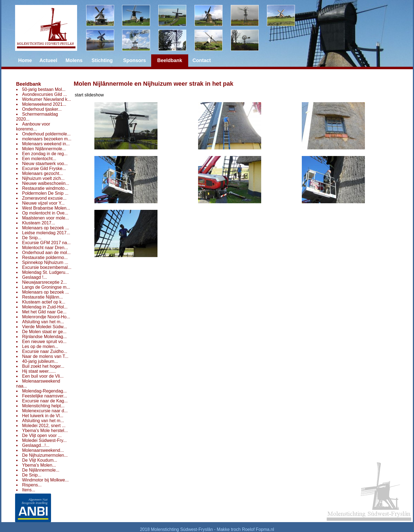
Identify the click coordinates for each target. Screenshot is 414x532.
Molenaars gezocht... (43, 173)
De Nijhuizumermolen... (45, 455)
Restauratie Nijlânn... (43, 297)
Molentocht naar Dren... (45, 248)
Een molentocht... (39, 159)
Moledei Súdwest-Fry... (44, 440)
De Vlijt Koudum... (40, 460)
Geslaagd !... (35, 277)
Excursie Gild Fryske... (44, 168)
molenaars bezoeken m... (47, 139)
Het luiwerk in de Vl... (43, 416)
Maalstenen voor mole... (46, 218)
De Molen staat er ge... (44, 332)
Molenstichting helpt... (43, 406)
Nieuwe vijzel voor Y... (43, 203)
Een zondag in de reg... (45, 154)
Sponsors (135, 60)
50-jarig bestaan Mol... (44, 89)
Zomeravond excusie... (44, 198)
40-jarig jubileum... (40, 361)
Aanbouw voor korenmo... (33, 126)
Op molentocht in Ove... (45, 213)
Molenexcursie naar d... (45, 411)
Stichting (102, 60)
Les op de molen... (40, 346)
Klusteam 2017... (39, 223)
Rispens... (32, 485)
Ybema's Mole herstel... (45, 431)
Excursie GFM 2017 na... (47, 243)
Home (25, 60)
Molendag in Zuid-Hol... (45, 307)
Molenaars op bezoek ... (46, 228)
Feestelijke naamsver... (45, 396)
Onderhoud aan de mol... (47, 253)
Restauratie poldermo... (45, 257)
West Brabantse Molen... (46, 208)
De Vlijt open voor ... (42, 435)
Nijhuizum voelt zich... (43, 178)
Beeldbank (29, 84)
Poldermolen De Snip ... (45, 193)
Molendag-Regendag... (45, 391)
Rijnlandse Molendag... (45, 337)
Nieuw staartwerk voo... (45, 164)
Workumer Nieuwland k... (47, 99)
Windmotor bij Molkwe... (46, 480)
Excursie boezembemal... (47, 267)
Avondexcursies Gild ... (45, 94)
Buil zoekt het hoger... (43, 366)
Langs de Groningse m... (46, 287)
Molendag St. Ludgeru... (46, 272)
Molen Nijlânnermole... (44, 149)
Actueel (48, 60)
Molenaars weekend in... (46, 144)
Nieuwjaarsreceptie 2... (45, 282)
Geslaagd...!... (36, 445)
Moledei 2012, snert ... (44, 426)
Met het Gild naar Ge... (44, 312)
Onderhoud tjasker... (42, 109)
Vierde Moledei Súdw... (45, 327)
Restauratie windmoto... (45, 188)
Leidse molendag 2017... (46, 233)
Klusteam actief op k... (44, 302)
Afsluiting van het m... (43, 322)
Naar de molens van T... (45, 356)
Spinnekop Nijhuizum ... (45, 262)
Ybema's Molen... (39, 465)
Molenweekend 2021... (44, 104)
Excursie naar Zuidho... (45, 351)
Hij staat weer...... (39, 371)
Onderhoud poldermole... (47, 134)
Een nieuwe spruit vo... (44, 342)
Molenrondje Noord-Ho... (46, 317)
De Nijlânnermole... (41, 470)
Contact (202, 60)
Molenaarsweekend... (43, 450)
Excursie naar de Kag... (45, 401)
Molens (74, 60)
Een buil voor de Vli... (43, 376)
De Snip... (32, 238)
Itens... (29, 490)
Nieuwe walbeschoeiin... (46, 183)
